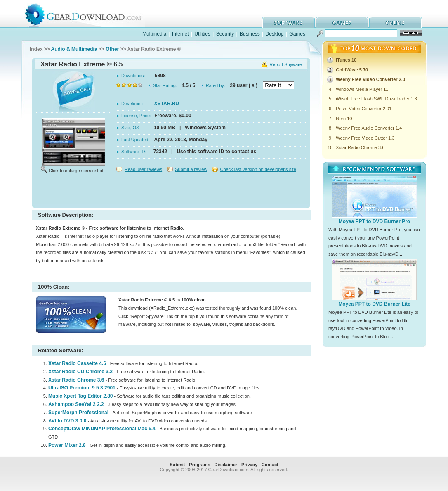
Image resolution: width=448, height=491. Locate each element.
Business (250, 34)
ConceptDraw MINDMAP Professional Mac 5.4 (102, 429)
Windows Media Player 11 (362, 89)
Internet (180, 34)
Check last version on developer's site (258, 169)
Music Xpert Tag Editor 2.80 (80, 396)
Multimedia (154, 34)
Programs (199, 465)
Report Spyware (286, 64)
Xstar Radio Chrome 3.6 (76, 380)
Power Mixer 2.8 (67, 445)
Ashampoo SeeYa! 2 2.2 (76, 404)
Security (225, 34)
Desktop (274, 34)
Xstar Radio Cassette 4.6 (77, 363)
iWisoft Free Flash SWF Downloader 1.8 (376, 99)
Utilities (202, 34)
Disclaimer (226, 465)
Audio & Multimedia (74, 49)
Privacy (249, 465)
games (342, 22)
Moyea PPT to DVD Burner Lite (374, 304)
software (288, 22)
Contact (270, 465)
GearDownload (89, 14)
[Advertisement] (171, 192)
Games (297, 34)
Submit (177, 465)
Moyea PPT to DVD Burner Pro (374, 221)
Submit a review (191, 169)
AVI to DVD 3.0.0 (67, 421)
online (396, 22)
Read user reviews (143, 169)
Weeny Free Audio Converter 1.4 (369, 128)
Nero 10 (344, 119)
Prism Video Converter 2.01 (364, 109)
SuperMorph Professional (79, 413)
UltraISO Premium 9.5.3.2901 (82, 388)
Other (112, 49)
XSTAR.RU (167, 104)
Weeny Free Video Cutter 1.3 (365, 138)
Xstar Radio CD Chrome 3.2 (80, 372)
